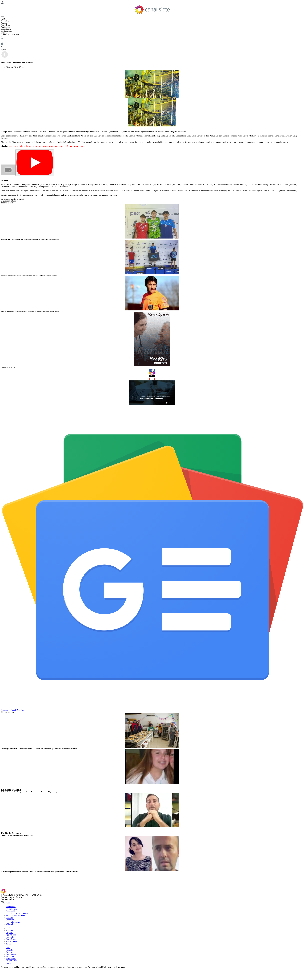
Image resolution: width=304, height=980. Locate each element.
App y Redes (6, 25)
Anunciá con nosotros (19, 913)
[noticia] (152, 221)
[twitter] (152, 376)
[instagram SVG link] (152, 39)
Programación (6, 31)
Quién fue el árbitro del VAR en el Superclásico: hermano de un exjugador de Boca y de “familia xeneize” (30, 311)
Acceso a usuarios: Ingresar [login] (12, 897)
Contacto (9, 918)
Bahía (3, 19)
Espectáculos (6, 29)
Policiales (5, 21)
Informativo (15, 922)
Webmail (9, 924)
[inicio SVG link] (152, 892)
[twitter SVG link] (152, 42)
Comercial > (11, 911)
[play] (3, 787)
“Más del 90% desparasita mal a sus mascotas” (17, 835)
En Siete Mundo (11, 790)
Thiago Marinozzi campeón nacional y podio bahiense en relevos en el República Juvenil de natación (29, 275)
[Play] (35, 163)
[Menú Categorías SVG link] (152, 17)
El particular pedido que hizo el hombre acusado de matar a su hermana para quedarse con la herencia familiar (39, 872)
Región (4, 33)
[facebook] (152, 370)
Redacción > (11, 920)
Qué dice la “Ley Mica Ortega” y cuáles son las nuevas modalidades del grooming (29, 792)
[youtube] (152, 379)
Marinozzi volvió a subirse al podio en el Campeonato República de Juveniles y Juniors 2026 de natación (30, 239)
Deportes (4, 23)
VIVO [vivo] (3, 50)
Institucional (11, 907)
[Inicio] (152, 10)
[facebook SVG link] (152, 37)
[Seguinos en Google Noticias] (152, 708)
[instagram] (152, 373)
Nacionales (5, 27)
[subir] (5, 57)
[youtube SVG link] (152, 44)
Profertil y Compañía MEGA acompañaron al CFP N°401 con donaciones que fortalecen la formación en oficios (39, 749)
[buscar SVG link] (152, 47)
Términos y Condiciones (15, 915)
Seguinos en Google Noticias (12, 710)
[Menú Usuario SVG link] (152, 3)
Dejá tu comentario (8, 201)
